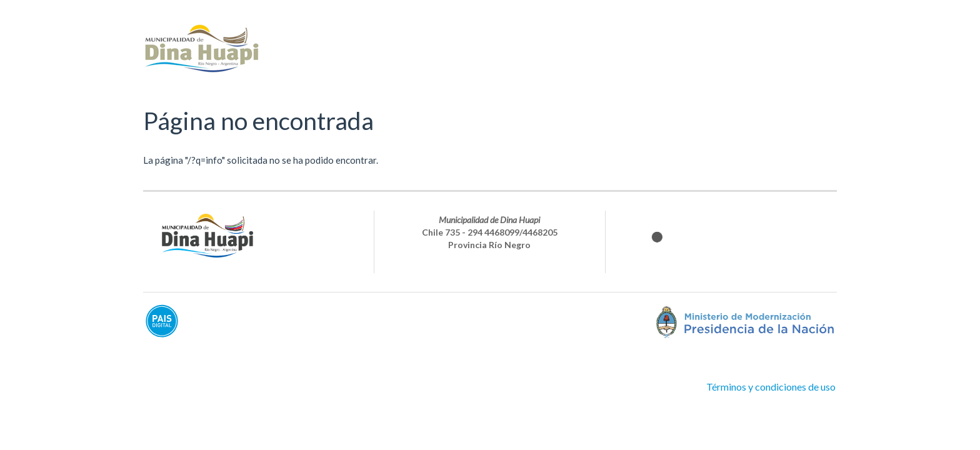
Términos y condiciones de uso (771, 387)
